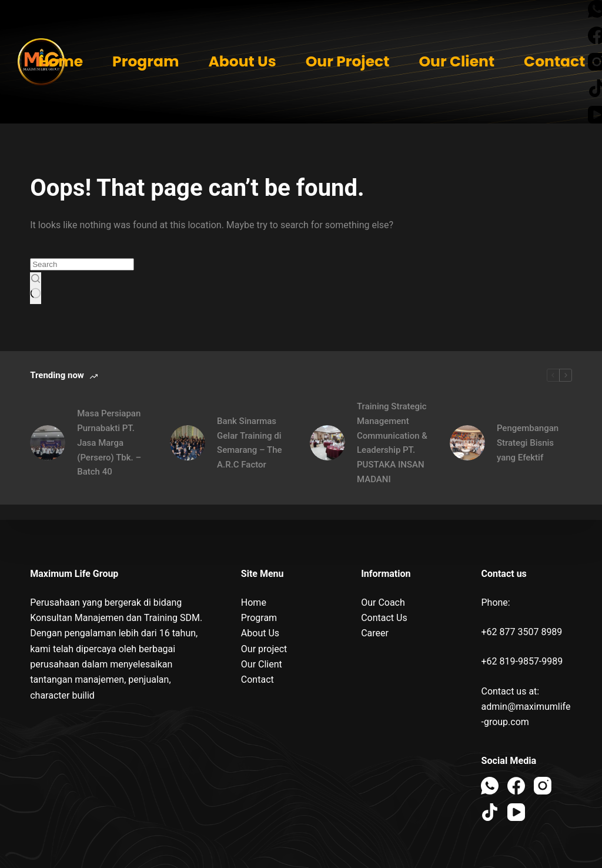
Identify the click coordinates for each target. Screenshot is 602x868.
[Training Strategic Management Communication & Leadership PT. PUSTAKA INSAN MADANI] (327, 443)
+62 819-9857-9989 (522, 661)
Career (375, 633)
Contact (554, 61)
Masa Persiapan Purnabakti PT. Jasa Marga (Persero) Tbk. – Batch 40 (109, 443)
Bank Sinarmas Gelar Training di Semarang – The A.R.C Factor (250, 443)
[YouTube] (516, 812)
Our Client (456, 61)
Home (61, 61)
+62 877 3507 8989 (521, 632)
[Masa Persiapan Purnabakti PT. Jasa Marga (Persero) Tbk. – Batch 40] (48, 443)
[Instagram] (543, 786)
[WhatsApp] (490, 786)
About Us (242, 61)
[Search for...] (82, 264)
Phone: (495, 602)
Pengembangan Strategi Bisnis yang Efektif (528, 443)
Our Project (348, 61)
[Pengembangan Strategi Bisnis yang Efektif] (467, 443)
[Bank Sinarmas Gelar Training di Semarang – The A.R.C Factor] (188, 443)
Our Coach (383, 602)
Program (146, 61)
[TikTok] (490, 812)
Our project (264, 649)
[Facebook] (516, 786)
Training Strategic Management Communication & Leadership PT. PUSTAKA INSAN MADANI (392, 443)
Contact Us (384, 618)
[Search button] (36, 288)
